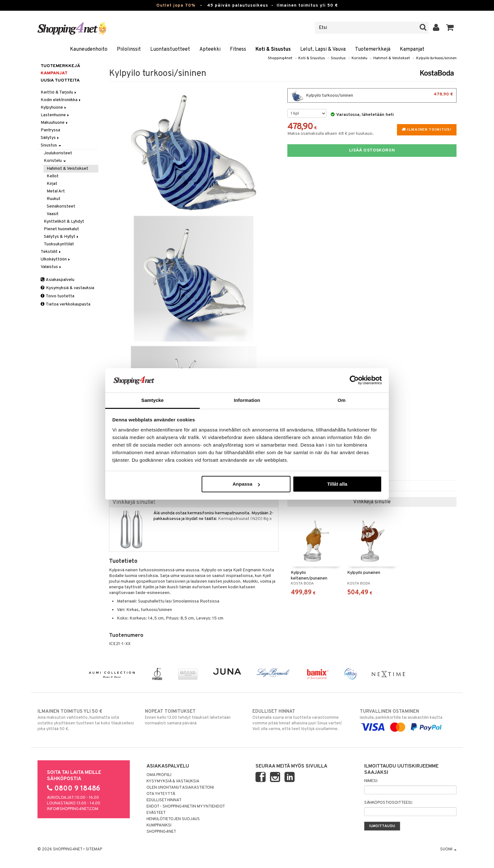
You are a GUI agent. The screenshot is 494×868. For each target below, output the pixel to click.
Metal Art (56, 191)
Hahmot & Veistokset (392, 58)
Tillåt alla (337, 484)
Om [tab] (341, 400)
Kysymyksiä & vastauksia (67, 288)
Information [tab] (247, 400)
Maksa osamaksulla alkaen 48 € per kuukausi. (330, 134)
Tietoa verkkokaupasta (66, 304)
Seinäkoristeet (61, 206)
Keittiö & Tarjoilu (59, 92)
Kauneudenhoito (89, 49)
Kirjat (52, 184)
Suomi (448, 849)
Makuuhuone (55, 123)
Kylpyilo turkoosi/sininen (436, 58)
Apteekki (210, 49)
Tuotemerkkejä (373, 49)
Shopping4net (280, 58)
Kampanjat (412, 49)
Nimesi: (371, 781)
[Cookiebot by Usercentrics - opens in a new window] (354, 380)
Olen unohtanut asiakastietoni (180, 788)
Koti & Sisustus (273, 49)
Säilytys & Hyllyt (62, 237)
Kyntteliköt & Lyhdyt (64, 222)
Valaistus (51, 267)
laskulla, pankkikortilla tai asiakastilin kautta (408, 719)
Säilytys (50, 138)
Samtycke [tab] (153, 400)
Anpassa (246, 484)
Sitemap (94, 849)
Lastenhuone (55, 115)
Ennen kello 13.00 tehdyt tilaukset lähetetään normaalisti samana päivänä (193, 717)
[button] (450, 28)
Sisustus (338, 58)
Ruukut (54, 199)
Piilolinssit (129, 49)
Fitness (238, 49)
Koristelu (359, 58)
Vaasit (53, 214)
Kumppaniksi (159, 825)
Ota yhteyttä (161, 794)
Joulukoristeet (58, 153)
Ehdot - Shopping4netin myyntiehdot (186, 807)
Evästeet (156, 813)
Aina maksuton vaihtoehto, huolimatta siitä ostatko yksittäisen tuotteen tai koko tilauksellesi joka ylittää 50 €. (86, 720)
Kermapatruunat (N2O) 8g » (245, 519)
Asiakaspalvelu (57, 280)
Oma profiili (159, 775)
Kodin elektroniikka (61, 100)
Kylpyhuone (54, 108)
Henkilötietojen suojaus (173, 819)
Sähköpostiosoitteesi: (388, 803)
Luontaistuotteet (170, 49)
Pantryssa (50, 130)
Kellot (53, 176)
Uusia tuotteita (60, 80)
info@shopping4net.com (73, 809)
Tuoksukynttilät (59, 244)
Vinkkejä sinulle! (134, 503)
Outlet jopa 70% (176, 6)
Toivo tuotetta (57, 296)
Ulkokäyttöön (56, 259)
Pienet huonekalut (61, 229)
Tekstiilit (51, 252)
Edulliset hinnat (164, 800)
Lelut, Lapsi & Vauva (323, 49)
